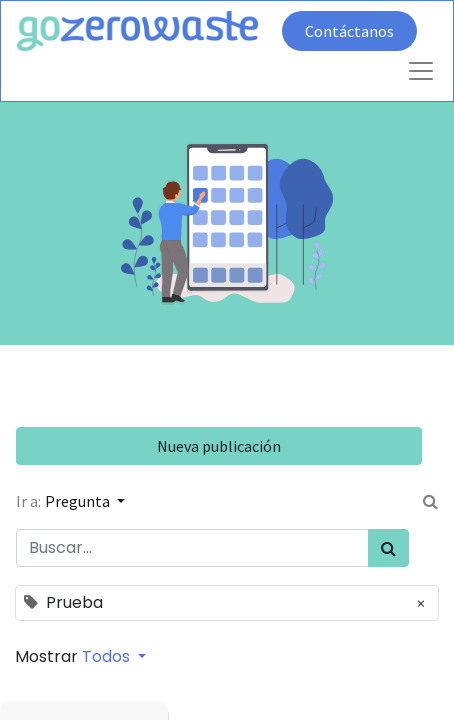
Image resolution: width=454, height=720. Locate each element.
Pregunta (79, 501)
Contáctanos (349, 31)
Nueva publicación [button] (219, 446)
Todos (108, 656)
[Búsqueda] (388, 548)
